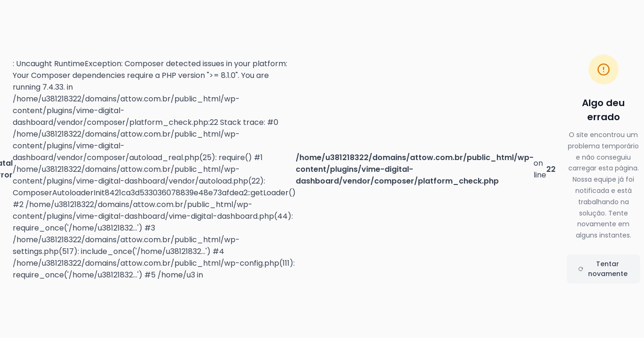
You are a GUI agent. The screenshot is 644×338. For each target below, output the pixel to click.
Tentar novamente (603, 269)
